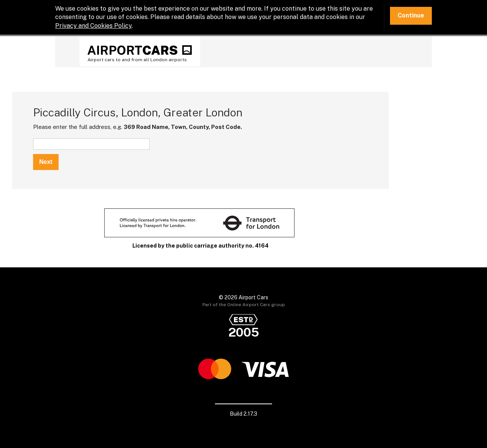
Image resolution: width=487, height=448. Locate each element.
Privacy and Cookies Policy (93, 26)
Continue (411, 15)
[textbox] (91, 144)
